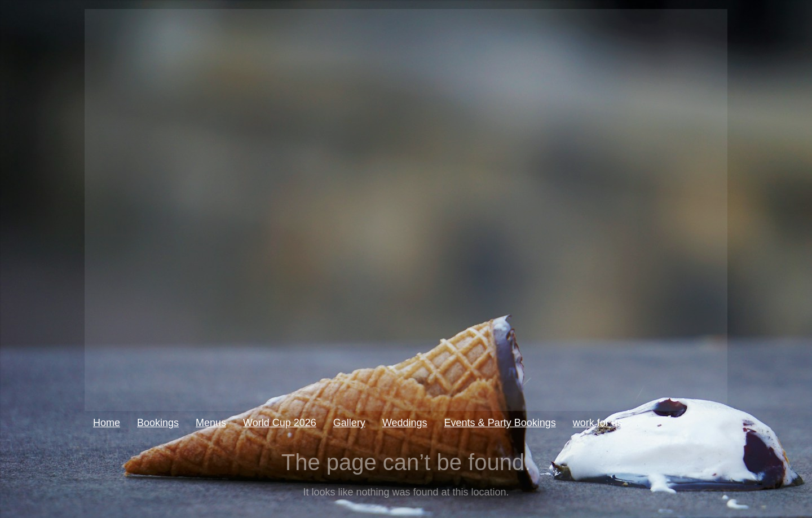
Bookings (158, 423)
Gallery (349, 423)
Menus (211, 423)
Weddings (405, 423)
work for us (598, 423)
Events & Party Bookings (500, 423)
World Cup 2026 (280, 423)
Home (107, 423)
